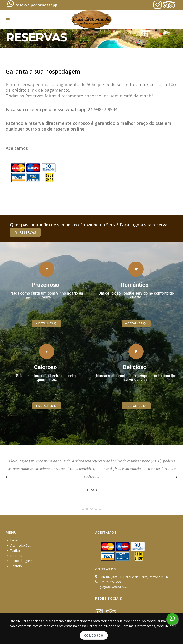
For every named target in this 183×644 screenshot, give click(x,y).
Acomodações (21, 545)
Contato (16, 566)
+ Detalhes (46, 324)
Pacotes (16, 556)
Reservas (25, 233)
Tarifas (16, 550)
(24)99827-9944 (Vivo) (115, 587)
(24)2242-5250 (111, 582)
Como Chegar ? (21, 561)
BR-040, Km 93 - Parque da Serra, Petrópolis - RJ (134, 577)
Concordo (94, 636)
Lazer (15, 540)
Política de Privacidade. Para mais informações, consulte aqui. (132, 626)
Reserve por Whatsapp (32, 4)
